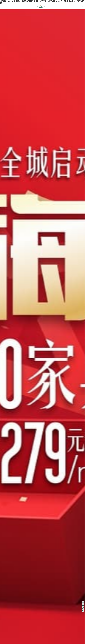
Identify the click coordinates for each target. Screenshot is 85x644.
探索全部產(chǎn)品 (42, 251)
